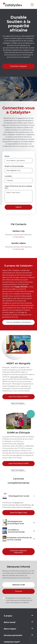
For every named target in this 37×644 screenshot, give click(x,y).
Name (7, 156)
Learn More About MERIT (18, 397)
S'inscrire (19, 591)
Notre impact (10, 629)
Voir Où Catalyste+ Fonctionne (18, 322)
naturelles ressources (19, 377)
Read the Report (18, 403)
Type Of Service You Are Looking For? (18, 187)
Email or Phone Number (14, 166)
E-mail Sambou (19, 237)
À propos (8, 616)
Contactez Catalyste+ (18, 66)
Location (8, 176)
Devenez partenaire (13, 635)
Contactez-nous (11, 642)
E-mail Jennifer (19, 249)
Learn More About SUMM (18, 463)
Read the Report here (18, 513)
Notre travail (10, 622)
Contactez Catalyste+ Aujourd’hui (18, 552)
